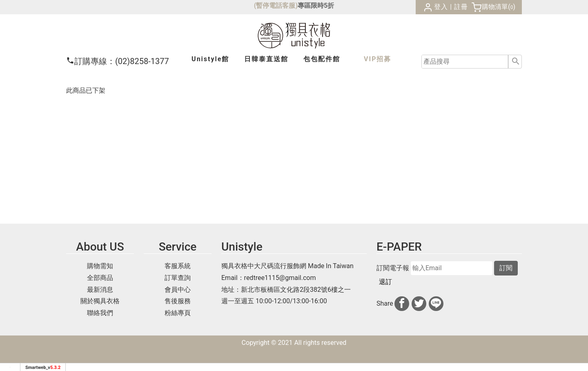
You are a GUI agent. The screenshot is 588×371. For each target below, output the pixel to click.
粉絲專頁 (178, 313)
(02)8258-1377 (118, 61)
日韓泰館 (266, 59)
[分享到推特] (419, 304)
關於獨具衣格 (100, 301)
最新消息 (100, 290)
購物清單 (495, 7)
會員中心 (178, 290)
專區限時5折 (316, 6)
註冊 (461, 7)
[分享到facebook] (402, 304)
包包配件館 (322, 59)
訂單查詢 (178, 278)
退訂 (385, 282)
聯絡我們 (100, 313)
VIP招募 (378, 59)
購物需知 (100, 266)
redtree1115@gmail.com (280, 278)
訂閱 (506, 268)
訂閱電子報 (393, 268)
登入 (441, 7)
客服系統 (178, 266)
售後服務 (178, 301)
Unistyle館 (210, 59)
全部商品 (100, 278)
